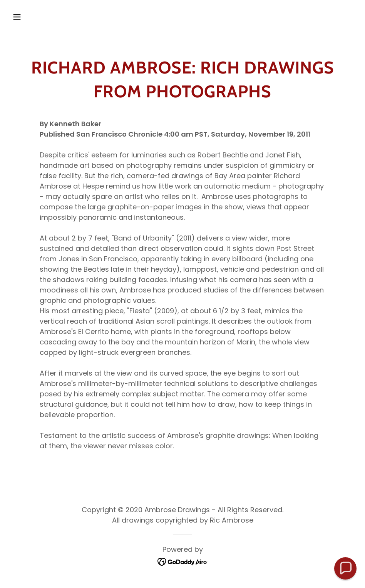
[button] (49, 17)
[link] (183, 561)
